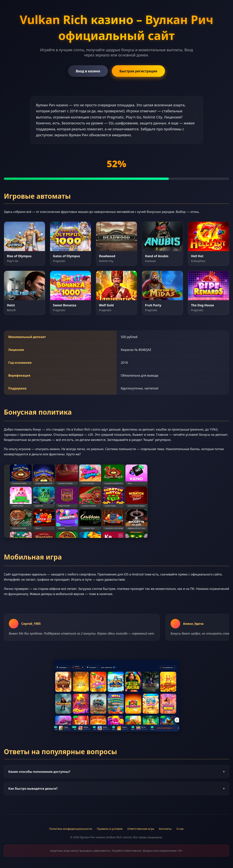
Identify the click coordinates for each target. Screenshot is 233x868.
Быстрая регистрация (138, 71)
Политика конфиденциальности (71, 829)
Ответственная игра (141, 829)
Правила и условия (110, 829)
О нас (180, 829)
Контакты (165, 829)
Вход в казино (88, 71)
